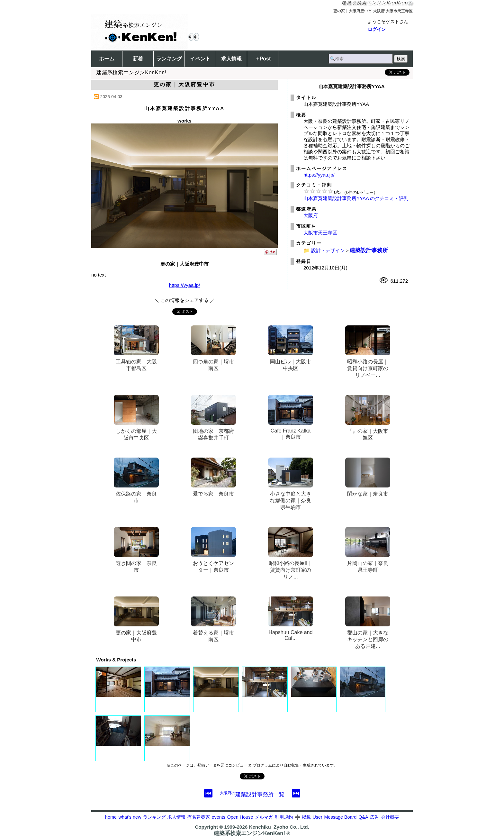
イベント (200, 59)
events (218, 817)
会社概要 (390, 817)
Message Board (341, 817)
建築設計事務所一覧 (252, 794)
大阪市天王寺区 (320, 233)
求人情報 (231, 59)
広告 (374, 817)
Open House (240, 817)
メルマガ (264, 817)
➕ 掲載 (303, 817)
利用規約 (284, 817)
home (111, 817)
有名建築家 (199, 817)
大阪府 (311, 215)
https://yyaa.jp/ (185, 285)
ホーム (107, 59)
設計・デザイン (328, 250)
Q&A (363, 817)
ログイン (377, 29)
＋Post (263, 59)
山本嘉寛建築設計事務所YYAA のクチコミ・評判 (356, 198)
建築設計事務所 (369, 250)
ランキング (169, 59)
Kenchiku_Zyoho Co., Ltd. (279, 827)
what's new (130, 817)
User (317, 817)
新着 (138, 59)
